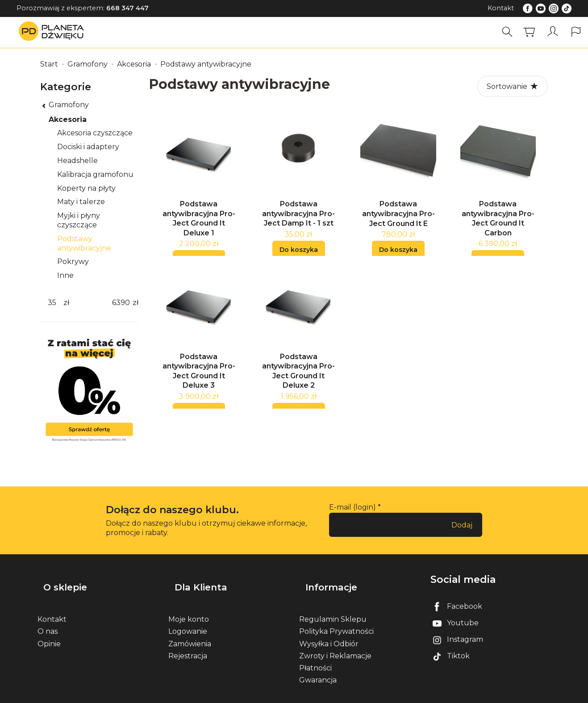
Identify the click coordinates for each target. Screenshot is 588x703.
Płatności (315, 653)
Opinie (49, 629)
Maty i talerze (81, 202)
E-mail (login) (352, 507)
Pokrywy (73, 262)
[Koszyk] (533, 32)
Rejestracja (188, 641)
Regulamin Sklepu (333, 605)
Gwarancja (318, 665)
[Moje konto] (555, 32)
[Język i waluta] (577, 32)
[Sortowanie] (512, 86)
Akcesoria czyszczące (95, 133)
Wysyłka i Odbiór (329, 629)
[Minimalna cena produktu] (52, 303)
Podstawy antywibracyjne (84, 243)
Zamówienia (190, 629)
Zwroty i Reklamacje (335, 641)
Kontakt (501, 8)
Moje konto (189, 605)
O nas (48, 617)
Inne (65, 275)
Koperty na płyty (86, 188)
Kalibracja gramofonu (95, 174)
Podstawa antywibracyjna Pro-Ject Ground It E (398, 219)
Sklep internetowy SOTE (516, 694)
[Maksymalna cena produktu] (121, 303)
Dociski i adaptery (88, 147)
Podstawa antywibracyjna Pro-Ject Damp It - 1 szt (298, 219)
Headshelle (77, 161)
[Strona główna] (54, 32)
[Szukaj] (511, 32)
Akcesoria (68, 119)
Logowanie (188, 617)
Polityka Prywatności (336, 617)
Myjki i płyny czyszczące (79, 220)
